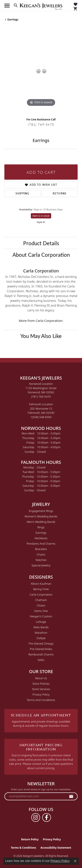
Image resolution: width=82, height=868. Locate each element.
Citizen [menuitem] (41, 605)
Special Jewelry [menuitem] (41, 565)
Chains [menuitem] (41, 554)
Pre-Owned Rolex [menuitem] (41, 649)
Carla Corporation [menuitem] (41, 594)
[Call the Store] (41, 397)
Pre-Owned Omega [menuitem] (41, 643)
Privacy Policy (41, 694)
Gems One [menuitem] (41, 611)
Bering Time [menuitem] (41, 589)
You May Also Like (41, 336)
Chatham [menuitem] (41, 600)
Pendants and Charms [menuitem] (41, 544)
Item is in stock (41, 216)
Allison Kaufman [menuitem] (41, 584)
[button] (16, 5)
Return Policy (30, 839)
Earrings (13, 19)
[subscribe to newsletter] (71, 796)
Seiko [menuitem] (41, 660)
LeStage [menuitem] (41, 622)
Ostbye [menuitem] (41, 638)
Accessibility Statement (56, 848)
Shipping (23, 193)
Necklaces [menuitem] (41, 538)
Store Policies (41, 684)
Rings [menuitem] (41, 527)
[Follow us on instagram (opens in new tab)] (36, 817)
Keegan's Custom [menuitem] (41, 616)
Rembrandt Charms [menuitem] (41, 654)
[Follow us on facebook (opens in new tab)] (47, 817)
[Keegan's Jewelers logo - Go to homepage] (41, 6)
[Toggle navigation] (7, 6)
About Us (41, 678)
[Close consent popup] (75, 861)
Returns (60, 193)
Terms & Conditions (23, 848)
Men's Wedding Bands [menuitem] (41, 522)
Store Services (41, 689)
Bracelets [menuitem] (41, 549)
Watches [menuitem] (41, 560)
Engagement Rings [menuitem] (41, 511)
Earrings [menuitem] (41, 533)
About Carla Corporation (41, 255)
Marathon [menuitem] (41, 633)
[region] (41, 71)
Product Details (41, 243)
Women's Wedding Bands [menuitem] (41, 516)
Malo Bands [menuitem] (41, 627)
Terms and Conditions (41, 700)
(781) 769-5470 (41, 124)
